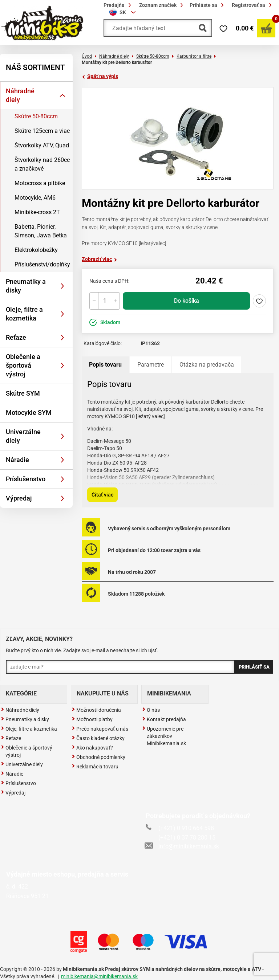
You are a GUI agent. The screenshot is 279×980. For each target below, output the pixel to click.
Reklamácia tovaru (95, 767)
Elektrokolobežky (36, 250)
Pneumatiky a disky (26, 286)
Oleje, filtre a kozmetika (24, 314)
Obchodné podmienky (98, 757)
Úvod (87, 56)
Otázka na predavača (207, 365)
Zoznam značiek (162, 5)
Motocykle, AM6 (35, 198)
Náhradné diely (20, 95)
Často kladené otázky (98, 738)
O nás (151, 710)
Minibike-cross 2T (37, 212)
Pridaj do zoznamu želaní (259, 301)
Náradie (17, 460)
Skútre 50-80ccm (36, 116)
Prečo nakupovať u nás (100, 729)
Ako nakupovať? (92, 748)
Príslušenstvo (26, 479)
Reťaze (16, 337)
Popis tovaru (105, 365)
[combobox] (124, 12)
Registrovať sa (253, 5)
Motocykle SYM (29, 413)
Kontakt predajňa (164, 719)
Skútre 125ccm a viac (42, 131)
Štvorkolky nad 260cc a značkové (42, 164)
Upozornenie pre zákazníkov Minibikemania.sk (164, 736)
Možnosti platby (92, 719)
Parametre (151, 365)
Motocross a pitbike (40, 183)
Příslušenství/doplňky (42, 264)
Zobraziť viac (100, 259)
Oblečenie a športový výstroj (27, 751)
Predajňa (118, 5)
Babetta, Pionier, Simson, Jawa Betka (41, 231)
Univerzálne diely (23, 436)
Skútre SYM (23, 393)
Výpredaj (19, 498)
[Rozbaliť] (62, 95)
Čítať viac (102, 495)
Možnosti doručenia (96, 710)
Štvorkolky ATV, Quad (42, 145)
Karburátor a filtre (194, 56)
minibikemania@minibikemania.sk (99, 976)
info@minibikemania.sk (182, 846)
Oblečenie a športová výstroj (23, 365)
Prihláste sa (208, 5)
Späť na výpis (100, 76)
